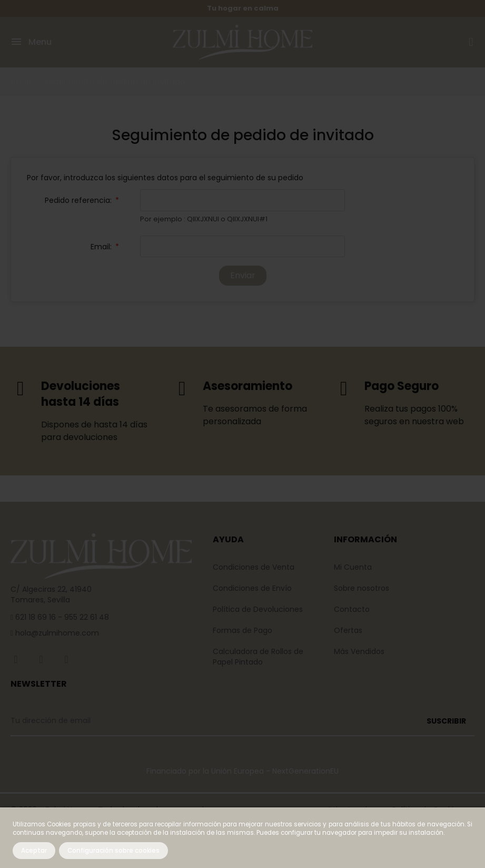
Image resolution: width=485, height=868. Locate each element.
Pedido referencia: (79, 201)
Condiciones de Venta (254, 567)
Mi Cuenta (353, 567)
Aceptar (34, 851)
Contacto (352, 609)
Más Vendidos (359, 651)
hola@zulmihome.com (56, 633)
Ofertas (348, 630)
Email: (102, 247)
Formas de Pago (242, 630)
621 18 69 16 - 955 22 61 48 (61, 618)
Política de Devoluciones (258, 609)
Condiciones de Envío (252, 588)
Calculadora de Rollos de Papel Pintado (258, 657)
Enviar (243, 275)
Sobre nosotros (362, 588)
